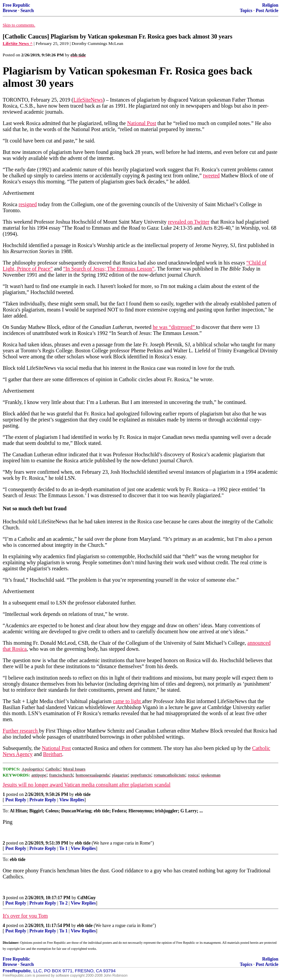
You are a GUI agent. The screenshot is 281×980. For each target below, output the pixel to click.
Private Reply (43, 800)
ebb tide (83, 794)
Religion (270, 5)
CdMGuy (87, 898)
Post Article (267, 11)
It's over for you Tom (25, 916)
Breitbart (52, 754)
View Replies (72, 800)
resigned (28, 204)
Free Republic (16, 5)
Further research (21, 731)
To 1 (63, 848)
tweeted (211, 176)
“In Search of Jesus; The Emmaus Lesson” (109, 269)
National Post (142, 123)
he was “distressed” (174, 327)
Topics (246, 11)
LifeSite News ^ (18, 43)
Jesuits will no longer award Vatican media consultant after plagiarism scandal (87, 785)
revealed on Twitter (189, 222)
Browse (10, 11)
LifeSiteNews (88, 100)
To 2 (63, 903)
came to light (128, 701)
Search (27, 11)
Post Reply (16, 800)
